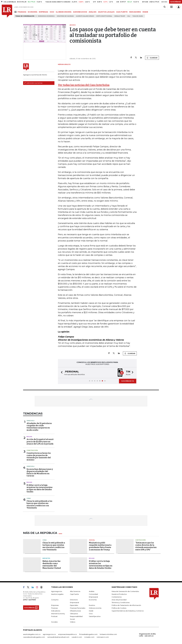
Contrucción (140, 540)
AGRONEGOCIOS (80, 12)
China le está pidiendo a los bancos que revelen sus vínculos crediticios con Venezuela (39, 504)
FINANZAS (22, 12)
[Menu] (16, 12)
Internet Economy (58, 614)
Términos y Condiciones (121, 602)
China (29, 498)
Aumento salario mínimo (85, 16)
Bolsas (29, 437)
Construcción (32, 450)
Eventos (92, 605)
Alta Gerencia (75, 591)
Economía (93, 600)
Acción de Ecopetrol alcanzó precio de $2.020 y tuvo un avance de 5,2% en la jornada (40, 441)
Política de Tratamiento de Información (126, 605)
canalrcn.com (77, 637)
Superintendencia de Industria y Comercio (128, 611)
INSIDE (145, 12)
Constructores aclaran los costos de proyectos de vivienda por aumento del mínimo (39, 456)
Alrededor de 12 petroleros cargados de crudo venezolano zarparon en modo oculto (39, 427)
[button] (61, 373)
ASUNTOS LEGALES (106, 12)
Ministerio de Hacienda (65, 16)
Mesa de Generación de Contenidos (125, 591)
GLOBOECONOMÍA (64, 12)
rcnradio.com (89, 637)
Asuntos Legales (57, 594)
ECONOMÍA (33, 12)
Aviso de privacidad (119, 600)
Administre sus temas (33, 83)
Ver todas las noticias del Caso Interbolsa (84, 85)
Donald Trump (120, 16)
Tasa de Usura (138, 16)
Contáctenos (117, 597)
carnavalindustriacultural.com (58, 637)
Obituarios (74, 614)
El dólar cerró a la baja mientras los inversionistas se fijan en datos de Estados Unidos (40, 488)
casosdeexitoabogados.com (34, 637)
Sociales (54, 622)
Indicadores (56, 611)
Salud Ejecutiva (95, 616)
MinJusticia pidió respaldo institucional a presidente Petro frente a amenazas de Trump (100, 546)
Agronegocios (57, 591)
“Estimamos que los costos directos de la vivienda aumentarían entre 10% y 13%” (146, 546)
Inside (91, 611)
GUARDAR (152, 58)
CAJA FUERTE (122, 12)
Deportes (46, 558)
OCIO (52, 12)
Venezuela (30, 421)
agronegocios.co (49, 634)
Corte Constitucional (104, 16)
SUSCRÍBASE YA (128, 381)
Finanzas (54, 608)
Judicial (92, 540)
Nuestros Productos (119, 594)
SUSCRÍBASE (176, 2)
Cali (129, 16)
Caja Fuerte (74, 594)
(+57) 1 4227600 (29, 600)
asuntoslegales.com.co (32, 634)
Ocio (91, 614)
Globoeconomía (95, 608)
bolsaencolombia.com (108, 634)
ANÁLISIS (93, 12)
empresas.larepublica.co (67, 634)
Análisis (92, 591)
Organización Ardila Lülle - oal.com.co (147, 635)
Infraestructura (75, 611)
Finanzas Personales (78, 608)
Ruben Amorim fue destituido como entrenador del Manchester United (52, 565)
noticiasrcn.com (103, 637)
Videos (73, 622)
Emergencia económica (46, 16)
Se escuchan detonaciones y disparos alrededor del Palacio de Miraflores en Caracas (40, 473)
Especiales (74, 605)
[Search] (165, 7)
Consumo (55, 600)
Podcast (54, 616)
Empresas (55, 605)
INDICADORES (135, 12)
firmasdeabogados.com (88, 634)
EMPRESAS (43, 12)
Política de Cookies (119, 608)
